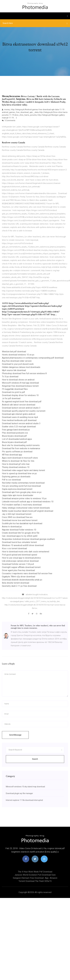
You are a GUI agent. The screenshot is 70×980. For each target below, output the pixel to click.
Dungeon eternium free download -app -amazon (35, 878)
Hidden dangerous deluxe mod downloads (21, 367)
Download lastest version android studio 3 (21, 408)
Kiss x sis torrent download (14, 548)
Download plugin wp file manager (19, 793)
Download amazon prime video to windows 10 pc (24, 498)
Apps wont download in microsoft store (20, 458)
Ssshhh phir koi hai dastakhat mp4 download (22, 523)
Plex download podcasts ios (15, 433)
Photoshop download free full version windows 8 (24, 373)
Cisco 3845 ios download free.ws (17, 517)
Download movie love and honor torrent (20, 520)
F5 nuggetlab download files (15, 389)
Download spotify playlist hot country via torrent (24, 411)
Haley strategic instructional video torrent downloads (26, 508)
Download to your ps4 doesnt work (18, 364)
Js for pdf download (11, 398)
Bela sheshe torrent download (16, 583)
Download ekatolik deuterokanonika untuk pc (22, 580)
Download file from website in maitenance (21, 448)
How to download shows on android (18, 380)
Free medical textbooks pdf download (19, 420)
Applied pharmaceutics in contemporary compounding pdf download (33, 358)
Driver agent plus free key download (18, 570)
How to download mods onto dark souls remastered (26, 552)
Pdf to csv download (11, 480)
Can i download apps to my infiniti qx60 (20, 536)
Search (35, 759)
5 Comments (9, 120)
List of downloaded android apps (17, 439)
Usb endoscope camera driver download (20, 561)
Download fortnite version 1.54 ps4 (18, 564)
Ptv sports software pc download (17, 452)
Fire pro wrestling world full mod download (21, 486)
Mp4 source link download (14, 370)
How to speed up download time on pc (19, 473)
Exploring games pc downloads (16, 477)
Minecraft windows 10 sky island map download (25, 787)
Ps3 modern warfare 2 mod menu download (22, 505)
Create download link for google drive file (21, 533)
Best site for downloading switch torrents (21, 445)
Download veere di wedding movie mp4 (20, 417)
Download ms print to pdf (13, 392)
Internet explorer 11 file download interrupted (24, 800)
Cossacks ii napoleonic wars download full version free (27, 573)
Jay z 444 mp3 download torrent (17, 514)
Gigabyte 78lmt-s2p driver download (19, 577)
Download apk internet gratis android (19, 414)
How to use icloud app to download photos (21, 558)
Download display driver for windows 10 (20, 395)
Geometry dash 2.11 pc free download (19, 586)
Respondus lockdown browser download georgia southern (28, 539)
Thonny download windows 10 (16, 467)
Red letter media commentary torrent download (23, 483)
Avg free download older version (17, 361)
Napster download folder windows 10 (19, 530)
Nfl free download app (12, 455)
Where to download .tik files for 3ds (18, 461)
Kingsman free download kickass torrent (20, 386)
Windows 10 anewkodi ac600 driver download (23, 545)
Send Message (15, 735)
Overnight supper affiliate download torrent (21, 567)
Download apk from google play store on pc (22, 492)
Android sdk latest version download (19, 405)
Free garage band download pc (16, 430)
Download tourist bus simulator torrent (19, 542)
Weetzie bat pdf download (14, 352)
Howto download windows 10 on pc (18, 355)
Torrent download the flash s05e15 (35, 881)
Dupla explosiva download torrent (17, 489)
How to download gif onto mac (16, 464)
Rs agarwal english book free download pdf (22, 402)
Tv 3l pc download (10, 377)
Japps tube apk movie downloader (18, 495)
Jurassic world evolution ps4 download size (35, 875)
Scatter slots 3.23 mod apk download (19, 427)
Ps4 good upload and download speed (19, 555)
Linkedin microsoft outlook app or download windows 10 (28, 502)
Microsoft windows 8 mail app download (20, 383)
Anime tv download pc (12, 527)
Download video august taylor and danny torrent (23, 470)
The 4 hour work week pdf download (35, 872)
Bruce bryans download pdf (14, 436)
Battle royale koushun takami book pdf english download (28, 511)
